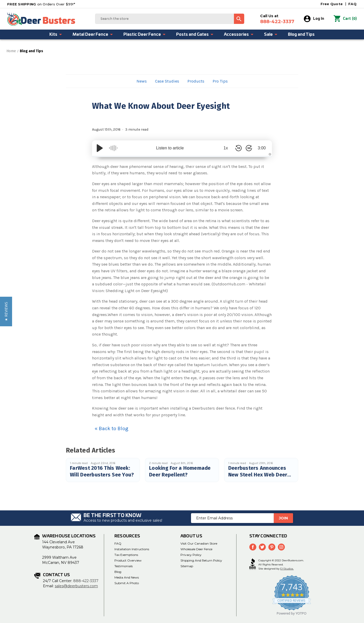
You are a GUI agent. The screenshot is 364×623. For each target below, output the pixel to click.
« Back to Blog (111, 428)
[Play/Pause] (100, 148)
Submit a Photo (127, 583)
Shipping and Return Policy (201, 560)
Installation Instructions (132, 549)
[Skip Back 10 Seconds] (239, 148)
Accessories (239, 34)
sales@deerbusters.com (76, 586)
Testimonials (124, 566)
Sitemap (187, 566)
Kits (56, 34)
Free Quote (332, 4)
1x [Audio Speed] (226, 148)
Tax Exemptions (126, 555)
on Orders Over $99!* (41, 4)
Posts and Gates (195, 34)
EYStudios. (287, 569)
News (142, 81)
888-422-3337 (86, 581)
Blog (118, 572)
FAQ (352, 4)
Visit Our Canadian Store (199, 543)
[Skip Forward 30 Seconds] (249, 148)
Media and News (127, 577)
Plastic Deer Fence (145, 34)
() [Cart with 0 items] (345, 19)
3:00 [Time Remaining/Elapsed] (262, 148)
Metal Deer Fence (93, 34)
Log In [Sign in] (314, 19)
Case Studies (167, 81)
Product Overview (128, 560)
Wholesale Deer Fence (196, 549)
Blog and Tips (301, 34)
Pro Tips (220, 81)
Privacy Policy (191, 555)
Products (196, 81)
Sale (271, 34)
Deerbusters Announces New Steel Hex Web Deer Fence (258, 475)
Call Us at (277, 19)
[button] (6, 311)
